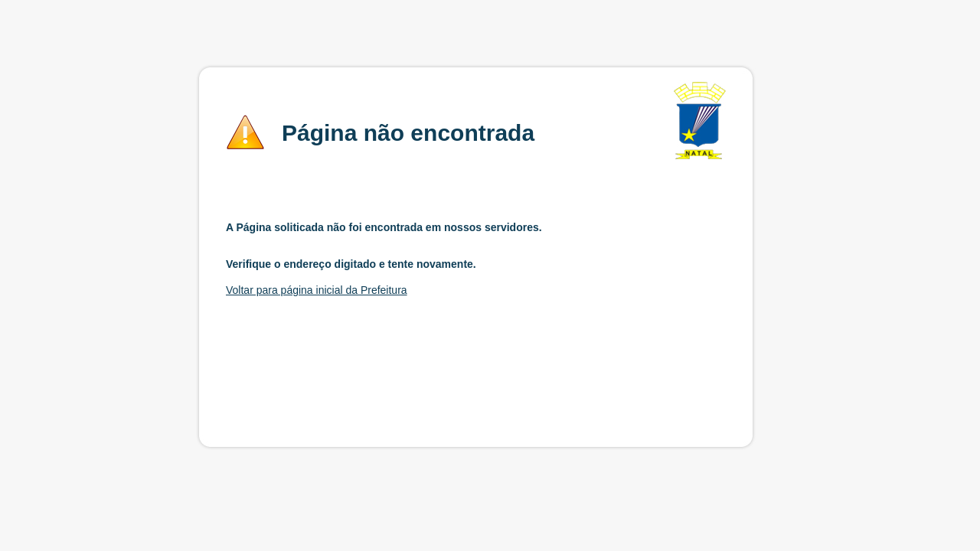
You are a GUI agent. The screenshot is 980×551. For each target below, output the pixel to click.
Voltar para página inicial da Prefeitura (317, 290)
